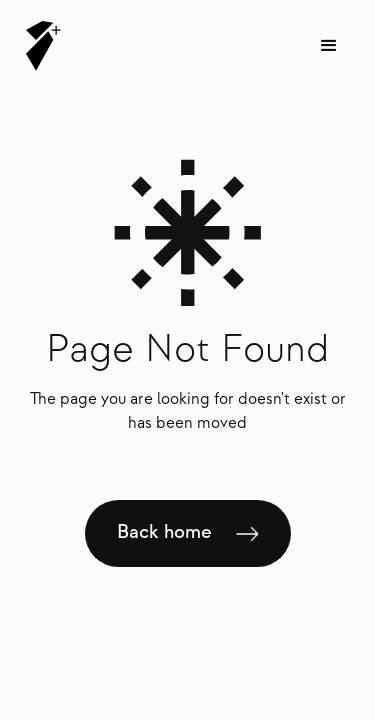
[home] (38, 46)
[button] (329, 46)
